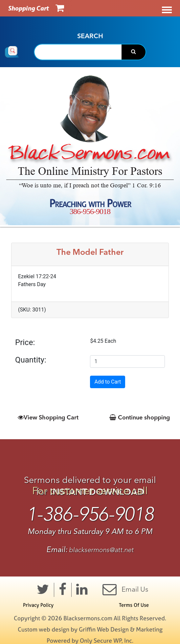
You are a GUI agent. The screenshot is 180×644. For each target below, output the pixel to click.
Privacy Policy (38, 605)
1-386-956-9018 (90, 514)
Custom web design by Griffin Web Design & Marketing (90, 629)
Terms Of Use (134, 605)
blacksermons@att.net (101, 550)
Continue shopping (140, 417)
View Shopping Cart (48, 417)
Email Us (125, 589)
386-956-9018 (90, 211)
